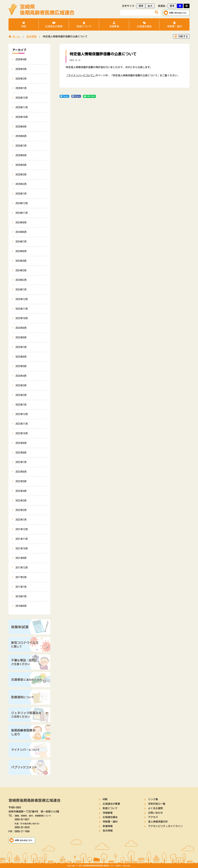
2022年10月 (22, 433)
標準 (141, 6)
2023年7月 (21, 347)
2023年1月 (21, 405)
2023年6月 (21, 357)
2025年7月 (21, 146)
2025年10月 (22, 117)
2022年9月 (21, 443)
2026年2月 (21, 79)
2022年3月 (21, 501)
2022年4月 (21, 491)
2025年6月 (21, 155)
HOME (24, 25)
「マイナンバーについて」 (81, 75)
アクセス (153, 817)
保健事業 (114, 25)
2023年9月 (21, 328)
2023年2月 (21, 395)
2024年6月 (21, 251)
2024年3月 (21, 270)
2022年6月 (21, 472)
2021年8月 (21, 558)
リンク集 (153, 799)
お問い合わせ (155, 813)
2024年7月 (21, 242)
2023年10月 (22, 318)
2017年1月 (21, 587)
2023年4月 (21, 376)
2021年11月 (22, 539)
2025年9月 (21, 127)
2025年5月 (21, 165)
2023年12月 (22, 299)
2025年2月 (21, 184)
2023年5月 (21, 366)
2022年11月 (22, 424)
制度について (84, 25)
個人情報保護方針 (158, 822)
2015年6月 (21, 606)
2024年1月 (21, 290)
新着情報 (108, 826)
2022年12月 (22, 414)
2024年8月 (21, 232)
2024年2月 (21, 280)
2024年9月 (21, 223)
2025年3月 (21, 175)
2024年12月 (22, 203)
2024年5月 (21, 261)
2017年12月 (22, 568)
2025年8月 (21, 136)
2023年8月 (21, 337)
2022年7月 (21, 462)
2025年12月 (22, 98)
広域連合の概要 (54, 25)
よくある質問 (155, 808)
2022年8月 (21, 453)
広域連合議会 (144, 25)
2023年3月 (21, 385)
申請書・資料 (174, 25)
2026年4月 (21, 59)
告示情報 (108, 831)
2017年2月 (21, 577)
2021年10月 (22, 549)
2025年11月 (22, 107)
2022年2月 (21, 510)
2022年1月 (21, 520)
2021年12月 (22, 529)
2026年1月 (21, 88)
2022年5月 (21, 481)
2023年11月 (22, 309)
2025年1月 (21, 194)
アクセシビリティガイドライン (165, 826)
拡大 (150, 6)
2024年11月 (22, 213)
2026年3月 (21, 69)
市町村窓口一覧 (157, 804)
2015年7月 (21, 596)
